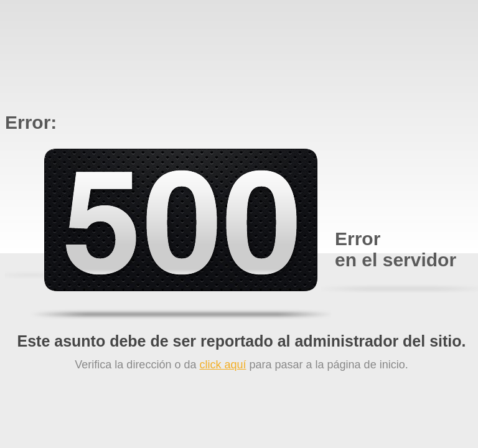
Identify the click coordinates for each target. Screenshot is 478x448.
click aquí (223, 365)
